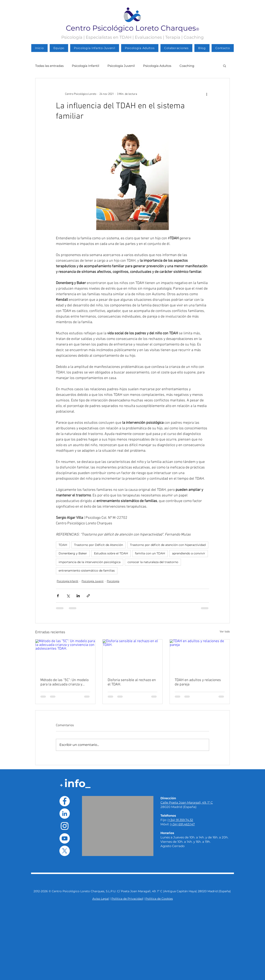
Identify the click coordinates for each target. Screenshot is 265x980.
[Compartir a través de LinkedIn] (78, 596)
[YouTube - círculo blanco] (65, 838)
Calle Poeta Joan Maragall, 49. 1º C (187, 802)
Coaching (187, 66)
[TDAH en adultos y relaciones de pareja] (200, 656)
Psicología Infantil (86, 66)
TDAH (63, 545)
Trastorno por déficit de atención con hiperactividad (168, 545)
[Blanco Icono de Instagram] (65, 826)
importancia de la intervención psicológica (90, 562)
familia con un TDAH (150, 553)
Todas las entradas (49, 66)
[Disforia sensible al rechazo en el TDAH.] (133, 656)
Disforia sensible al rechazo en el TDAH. (132, 682)
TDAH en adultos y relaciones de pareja (198, 682)
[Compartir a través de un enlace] (88, 596)
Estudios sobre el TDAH (111, 553)
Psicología (113, 581)
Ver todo (225, 632)
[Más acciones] (207, 94)
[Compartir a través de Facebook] (58, 596)
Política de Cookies (159, 899)
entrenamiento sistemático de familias (87, 571)
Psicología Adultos (157, 66)
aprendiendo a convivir (189, 553)
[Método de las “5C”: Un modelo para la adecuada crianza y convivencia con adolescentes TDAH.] (65, 656)
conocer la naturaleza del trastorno (153, 562)
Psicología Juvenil (121, 66)
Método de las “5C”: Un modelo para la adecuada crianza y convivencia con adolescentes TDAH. (64, 682)
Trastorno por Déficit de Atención (99, 545)
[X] (65, 851)
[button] (225, 66)
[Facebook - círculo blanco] (65, 801)
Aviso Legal (101, 899)
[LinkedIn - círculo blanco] (65, 814)
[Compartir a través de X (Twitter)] (68, 596)
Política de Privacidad (127, 899)
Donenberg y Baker (73, 553)
